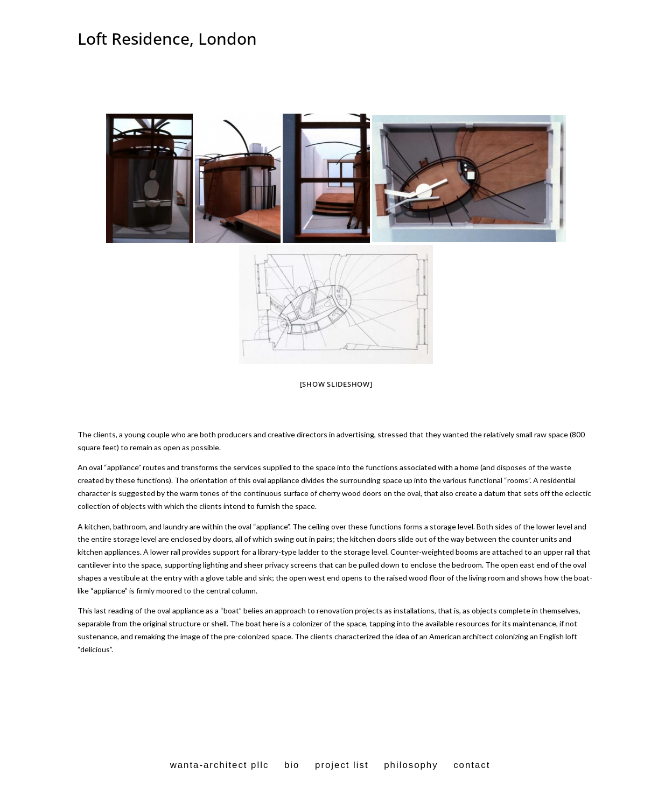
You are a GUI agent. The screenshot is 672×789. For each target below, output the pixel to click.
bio (292, 765)
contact (472, 765)
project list (342, 765)
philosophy (411, 765)
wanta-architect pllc (220, 765)
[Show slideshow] (336, 384)
